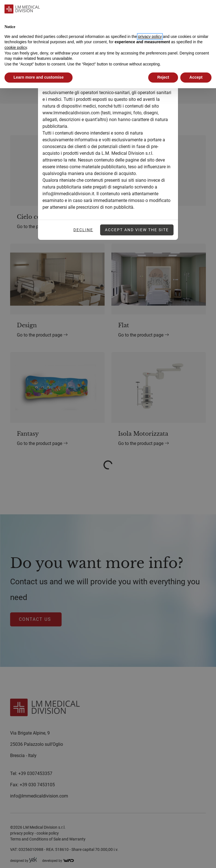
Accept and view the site (137, 230)
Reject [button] (163, 77)
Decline (83, 230)
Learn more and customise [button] (39, 77)
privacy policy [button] (150, 37)
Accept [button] (196, 77)
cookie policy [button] (16, 47)
